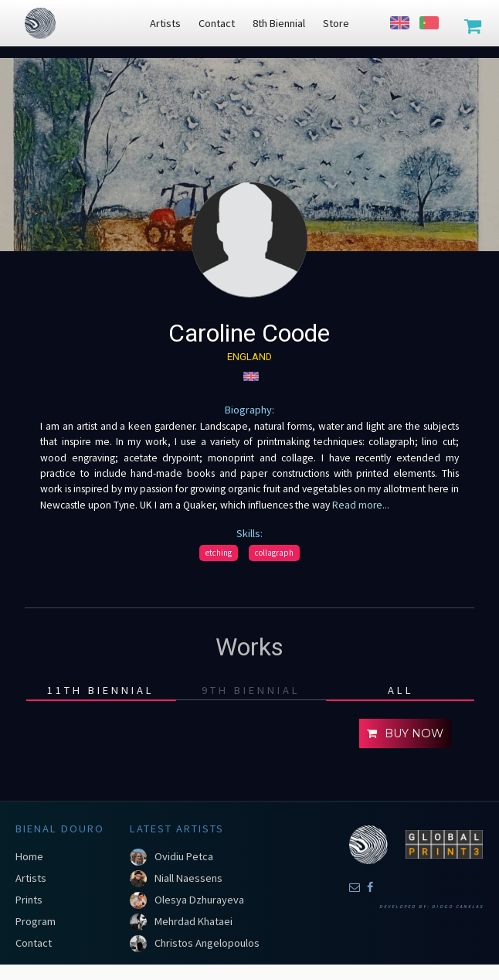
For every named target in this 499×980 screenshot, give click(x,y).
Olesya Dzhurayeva (199, 900)
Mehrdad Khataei (193, 921)
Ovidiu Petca (184, 856)
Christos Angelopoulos (207, 943)
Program (36, 921)
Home (29, 856)
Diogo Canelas (458, 907)
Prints (29, 900)
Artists (31, 878)
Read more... (361, 505)
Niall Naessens (188, 878)
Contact (34, 943)
